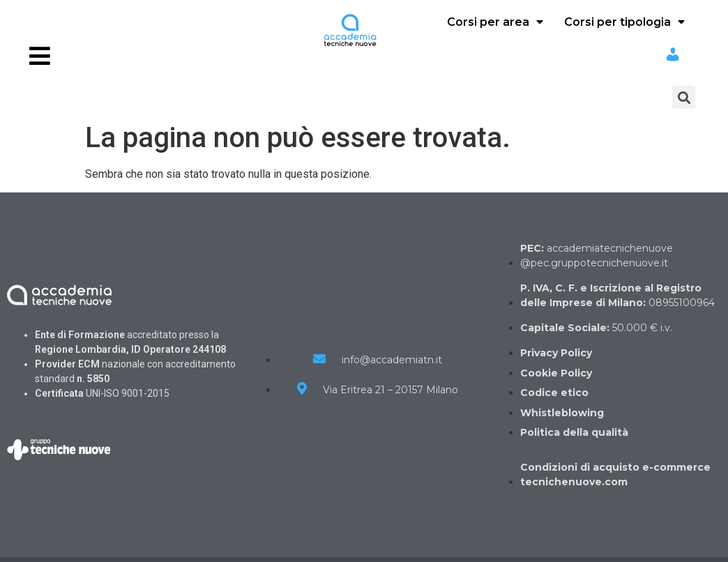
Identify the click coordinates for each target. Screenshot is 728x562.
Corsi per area (495, 22)
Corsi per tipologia (624, 22)
